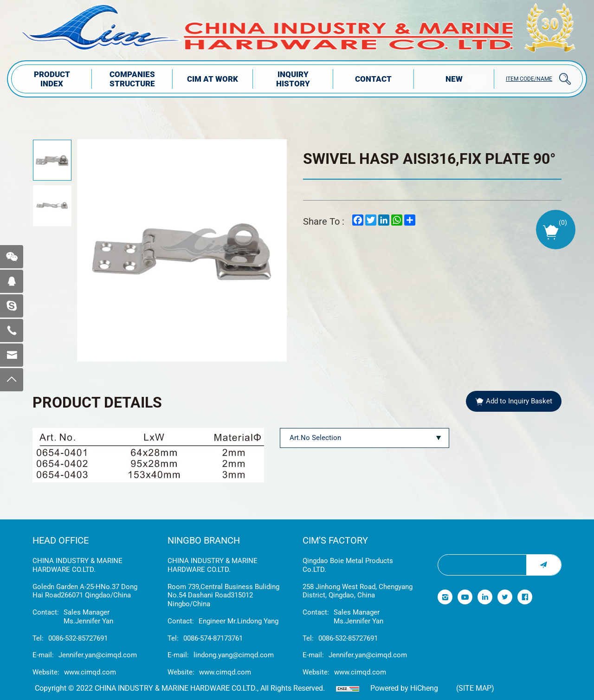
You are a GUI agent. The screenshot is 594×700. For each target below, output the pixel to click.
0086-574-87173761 (213, 638)
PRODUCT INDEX (52, 79)
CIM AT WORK (213, 79)
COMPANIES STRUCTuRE (132, 79)
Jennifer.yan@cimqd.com (98, 655)
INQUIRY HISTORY (293, 79)
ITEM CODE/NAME (529, 79)
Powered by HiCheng (404, 688)
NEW (454, 79)
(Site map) (475, 688)
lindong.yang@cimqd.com (234, 655)
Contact (373, 79)
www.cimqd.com (90, 672)
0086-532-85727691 (78, 638)
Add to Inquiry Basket (519, 401)
